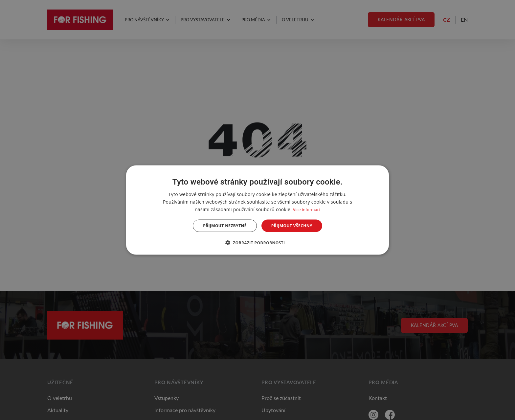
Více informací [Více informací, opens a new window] (307, 209)
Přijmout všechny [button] (292, 226)
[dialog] (257, 210)
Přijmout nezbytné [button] (225, 226)
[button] (258, 243)
